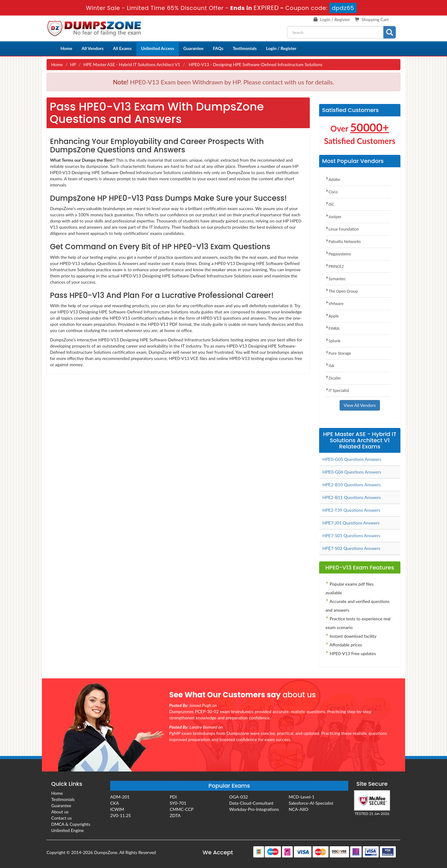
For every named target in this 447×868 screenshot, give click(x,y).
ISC (330, 204)
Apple (332, 316)
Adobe (333, 180)
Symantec (336, 279)
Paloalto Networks (343, 242)
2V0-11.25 (121, 815)
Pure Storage (339, 353)
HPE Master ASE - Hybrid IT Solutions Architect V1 (132, 64)
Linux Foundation (342, 229)
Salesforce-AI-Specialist (311, 803)
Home (66, 48)
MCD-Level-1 (302, 797)
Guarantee (194, 48)
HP (73, 64)
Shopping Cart (375, 19)
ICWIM (117, 809)
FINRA (333, 328)
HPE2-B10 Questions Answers (352, 485)
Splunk (333, 341)
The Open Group (342, 291)
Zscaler (333, 378)
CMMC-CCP (182, 809)
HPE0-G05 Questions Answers (352, 459)
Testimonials (245, 48)
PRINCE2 (335, 266)
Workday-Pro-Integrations (254, 809)
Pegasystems (338, 254)
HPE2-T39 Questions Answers (351, 510)
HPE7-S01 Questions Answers (352, 535)
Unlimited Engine (68, 830)
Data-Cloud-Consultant (251, 803)
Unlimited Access (157, 48)
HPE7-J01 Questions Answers (351, 523)
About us (60, 812)
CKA (115, 803)
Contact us (61, 818)
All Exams (122, 48)
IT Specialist (338, 391)
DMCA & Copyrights (71, 824)
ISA (330, 366)
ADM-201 (120, 797)
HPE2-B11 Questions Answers (352, 497)
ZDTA (175, 815)
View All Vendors (360, 405)
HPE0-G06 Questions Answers (352, 472)
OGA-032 (238, 797)
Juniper (334, 217)
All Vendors (93, 48)
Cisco (332, 192)
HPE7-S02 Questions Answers (352, 548)
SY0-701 (178, 803)
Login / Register (335, 19)
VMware (335, 304)
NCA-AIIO (298, 809)
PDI (173, 797)
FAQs (218, 48)
